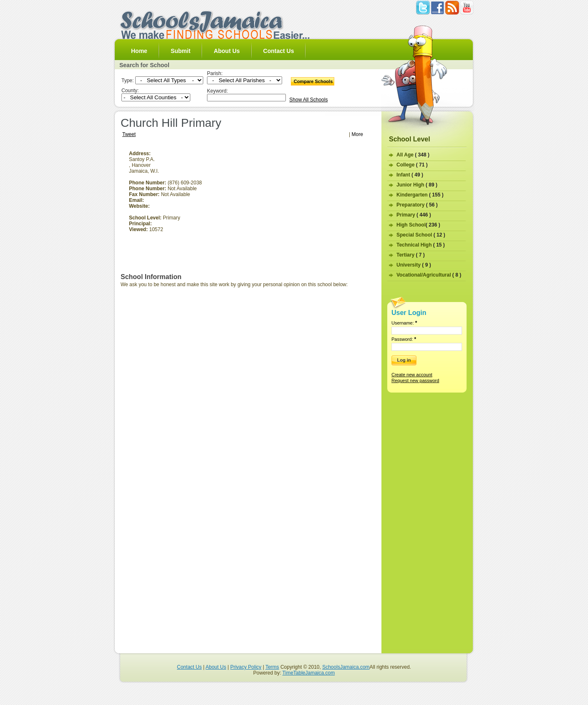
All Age (413, 155)
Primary (414, 215)
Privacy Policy (246, 667)
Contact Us (279, 51)
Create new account (412, 375)
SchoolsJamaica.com (346, 667)
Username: (404, 323)
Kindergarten (420, 195)
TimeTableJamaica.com (309, 673)
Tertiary (411, 255)
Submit (180, 51)
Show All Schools (308, 100)
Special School (421, 235)
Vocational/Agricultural (429, 275)
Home (139, 51)
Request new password (415, 380)
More (357, 134)
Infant (410, 175)
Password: (404, 339)
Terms (272, 667)
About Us (227, 51)
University (414, 265)
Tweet (129, 134)
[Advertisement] (305, 209)
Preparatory (417, 205)
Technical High (421, 245)
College (412, 165)
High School (418, 225)
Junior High (417, 185)
